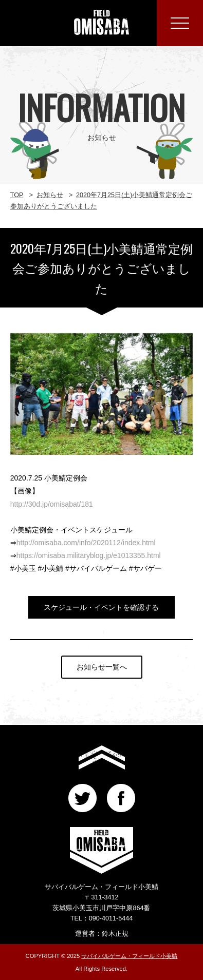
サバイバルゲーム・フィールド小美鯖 (129, 956)
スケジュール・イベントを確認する (101, 607)
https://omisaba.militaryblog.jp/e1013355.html (89, 555)
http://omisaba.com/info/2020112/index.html (86, 543)
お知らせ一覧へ (102, 667)
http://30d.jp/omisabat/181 (52, 504)
